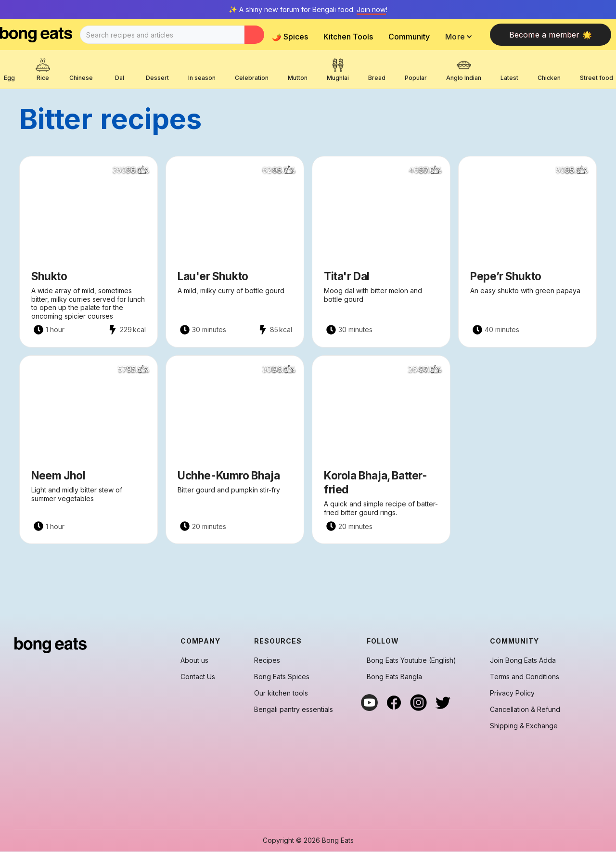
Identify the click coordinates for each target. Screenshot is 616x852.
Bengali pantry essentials (294, 710)
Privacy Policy (512, 693)
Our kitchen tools (281, 693)
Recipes (267, 660)
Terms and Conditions (525, 677)
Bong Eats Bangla (394, 677)
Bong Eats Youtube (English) (411, 660)
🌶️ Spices (290, 37)
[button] (461, 37)
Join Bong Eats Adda (523, 660)
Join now (371, 9)
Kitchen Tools (348, 37)
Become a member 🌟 (551, 35)
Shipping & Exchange (524, 726)
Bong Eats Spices (282, 677)
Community (409, 37)
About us (194, 660)
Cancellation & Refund (525, 710)
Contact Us (198, 677)
